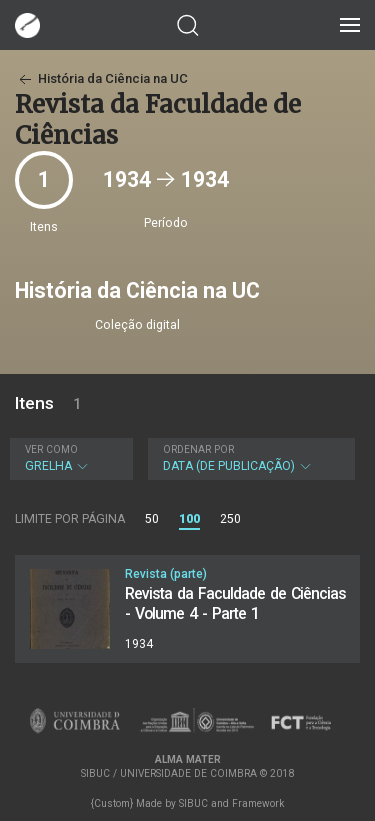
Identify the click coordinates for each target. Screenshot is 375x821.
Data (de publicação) (249, 458)
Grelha (69, 458)
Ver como (51, 449)
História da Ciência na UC (101, 78)
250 (230, 519)
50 (152, 519)
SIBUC (193, 803)
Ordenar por (198, 449)
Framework (258, 803)
